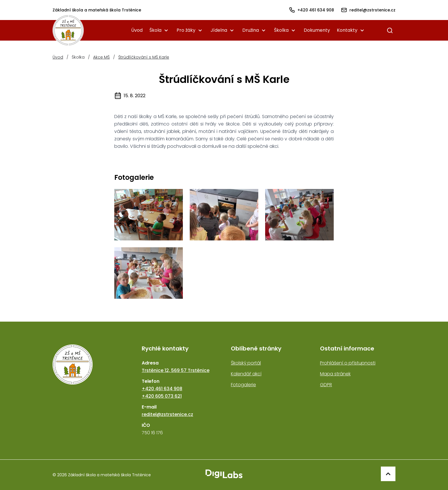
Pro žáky (186, 30)
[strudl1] (149, 215)
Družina (251, 30)
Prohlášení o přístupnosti (348, 363)
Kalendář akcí (246, 374)
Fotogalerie (243, 385)
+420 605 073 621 (162, 396)
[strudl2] (224, 215)
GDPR (326, 385)
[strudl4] (149, 273)
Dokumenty (317, 30)
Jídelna (219, 30)
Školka (281, 30)
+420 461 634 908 (162, 389)
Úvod (137, 30)
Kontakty (347, 30)
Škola (155, 30)
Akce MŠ (101, 57)
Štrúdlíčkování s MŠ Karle (144, 57)
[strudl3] (299, 215)
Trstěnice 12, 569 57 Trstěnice (176, 370)
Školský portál (246, 363)
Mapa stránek (335, 374)
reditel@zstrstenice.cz (167, 414)
